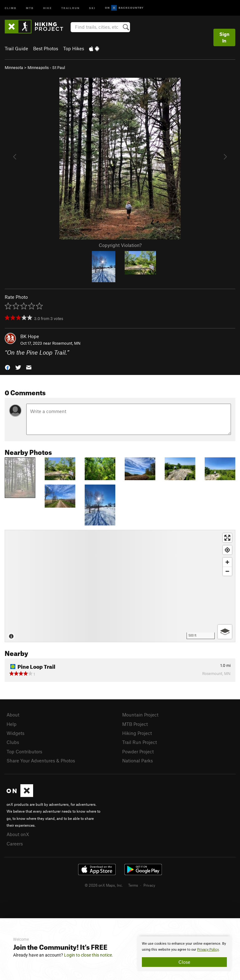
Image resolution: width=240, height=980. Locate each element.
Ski (92, 8)
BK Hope (30, 336)
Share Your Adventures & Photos (41, 761)
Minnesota (14, 67)
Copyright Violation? (120, 245)
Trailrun (70, 8)
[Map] (120, 586)
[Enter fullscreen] (227, 538)
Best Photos (46, 48)
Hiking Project (137, 733)
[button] (7, 367)
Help (12, 724)
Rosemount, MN (66, 343)
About (13, 715)
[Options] (225, 632)
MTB (30, 8)
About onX (18, 834)
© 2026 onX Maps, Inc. (104, 885)
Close (184, 962)
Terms (133, 885)
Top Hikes (74, 48)
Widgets (15, 733)
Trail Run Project (140, 742)
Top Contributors (24, 751)
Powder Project (138, 751)
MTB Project (135, 724)
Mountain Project (140, 715)
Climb (11, 8)
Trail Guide (16, 48)
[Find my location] (227, 550)
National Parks (137, 761)
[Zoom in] (227, 562)
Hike (47, 8)
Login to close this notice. (89, 955)
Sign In (224, 37)
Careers (15, 844)
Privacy (149, 885)
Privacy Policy (208, 950)
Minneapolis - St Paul (46, 67)
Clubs (13, 742)
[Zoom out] (227, 571)
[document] (184, 954)
